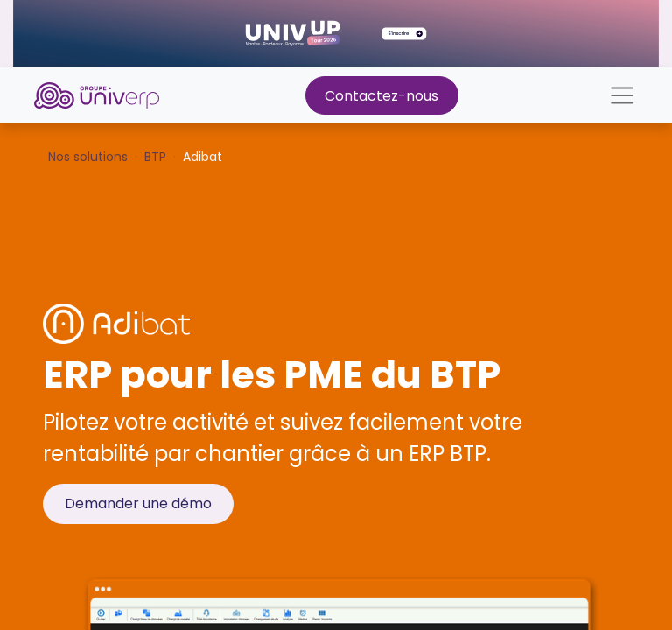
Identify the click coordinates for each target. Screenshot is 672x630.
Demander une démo (138, 504)
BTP (155, 157)
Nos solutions (88, 157)
